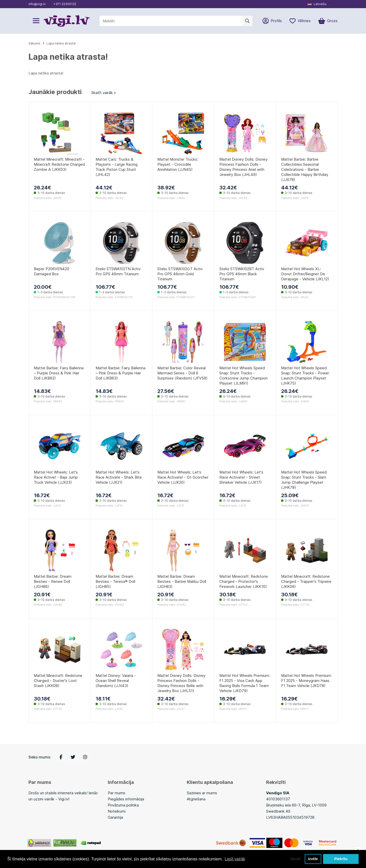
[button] (319, 4)
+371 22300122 (65, 4)
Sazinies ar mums (202, 793)
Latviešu (317, 4)
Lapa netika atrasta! (61, 43)
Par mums (117, 793)
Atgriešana (196, 799)
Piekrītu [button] (341, 859)
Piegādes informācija (126, 799)
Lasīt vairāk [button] (235, 859)
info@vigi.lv (37, 4)
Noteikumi (117, 811)
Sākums (34, 43)
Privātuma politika (123, 805)
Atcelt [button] (295, 859)
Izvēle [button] (313, 859)
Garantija (115, 817)
